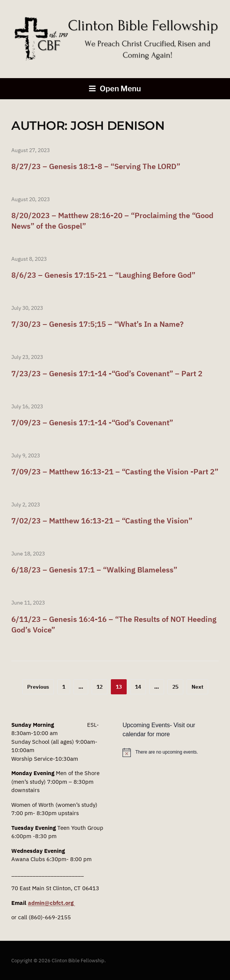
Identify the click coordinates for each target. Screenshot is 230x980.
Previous (38, 687)
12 (100, 687)
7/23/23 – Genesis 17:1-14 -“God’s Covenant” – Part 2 (107, 373)
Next (197, 687)
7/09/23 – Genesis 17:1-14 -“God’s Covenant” (92, 422)
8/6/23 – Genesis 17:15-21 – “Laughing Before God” (103, 275)
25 (175, 687)
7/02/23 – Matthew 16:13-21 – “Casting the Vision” (102, 521)
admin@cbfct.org (51, 903)
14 (138, 687)
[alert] (171, 752)
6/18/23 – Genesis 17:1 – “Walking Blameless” (94, 570)
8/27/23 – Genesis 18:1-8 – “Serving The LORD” (96, 166)
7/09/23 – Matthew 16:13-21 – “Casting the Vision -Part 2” (115, 472)
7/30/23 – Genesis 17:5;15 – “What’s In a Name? (97, 324)
